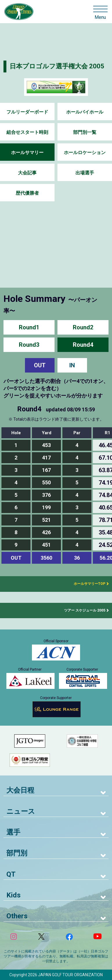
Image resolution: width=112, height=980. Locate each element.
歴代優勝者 (27, 193)
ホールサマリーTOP (88, 584)
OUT (40, 365)
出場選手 (85, 173)
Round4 (83, 345)
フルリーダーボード (27, 112)
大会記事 (27, 173)
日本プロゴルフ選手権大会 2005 (57, 66)
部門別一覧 (85, 132)
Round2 (83, 327)
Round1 (29, 327)
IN (72, 365)
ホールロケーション (85, 153)
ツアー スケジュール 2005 (85, 610)
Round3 (29, 345)
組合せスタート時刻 (27, 132)
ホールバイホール (85, 112)
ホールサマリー (27, 153)
